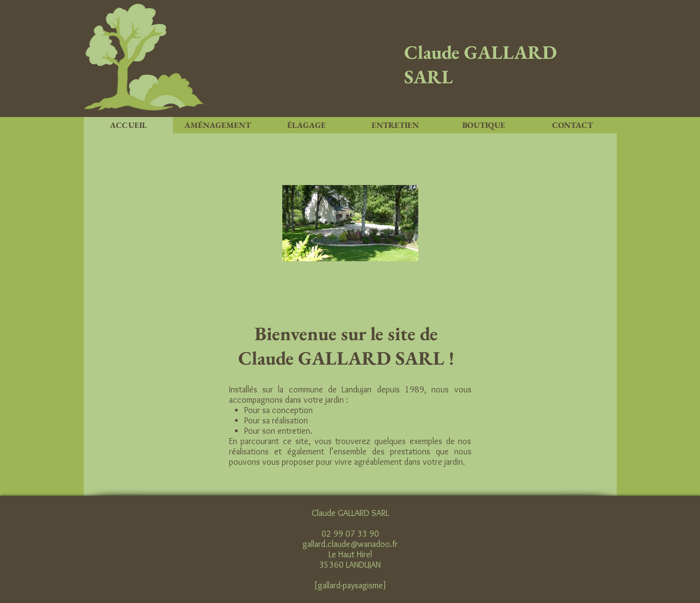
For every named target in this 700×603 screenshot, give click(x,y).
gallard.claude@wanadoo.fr (350, 544)
